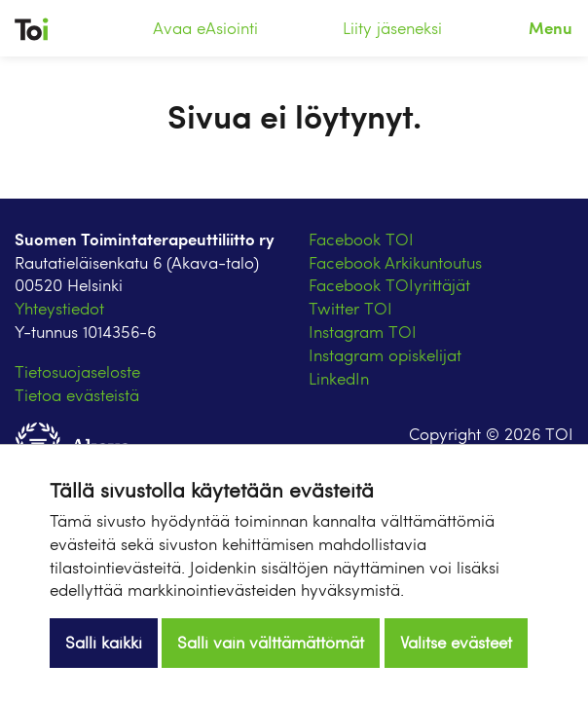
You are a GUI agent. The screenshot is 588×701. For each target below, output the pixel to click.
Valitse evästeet (456, 642)
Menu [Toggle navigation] (551, 27)
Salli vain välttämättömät (271, 642)
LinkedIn (339, 378)
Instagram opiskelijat (385, 355)
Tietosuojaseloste (77, 371)
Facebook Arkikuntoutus (395, 262)
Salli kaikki (104, 642)
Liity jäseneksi (392, 28)
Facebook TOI (361, 239)
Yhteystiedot (59, 308)
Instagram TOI (363, 332)
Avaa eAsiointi (205, 28)
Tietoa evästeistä (77, 395)
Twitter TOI (350, 308)
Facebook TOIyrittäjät (389, 285)
